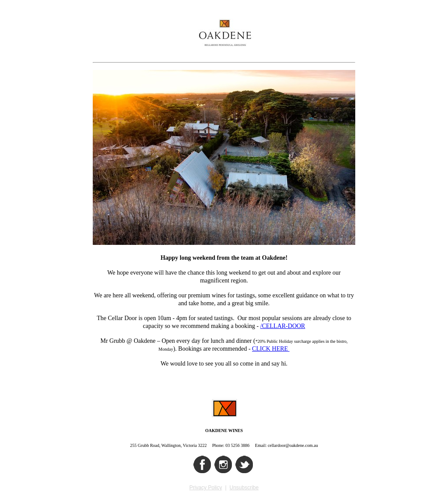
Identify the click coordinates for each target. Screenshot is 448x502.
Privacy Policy (206, 488)
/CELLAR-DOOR (283, 326)
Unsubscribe (244, 488)
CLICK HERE (271, 349)
